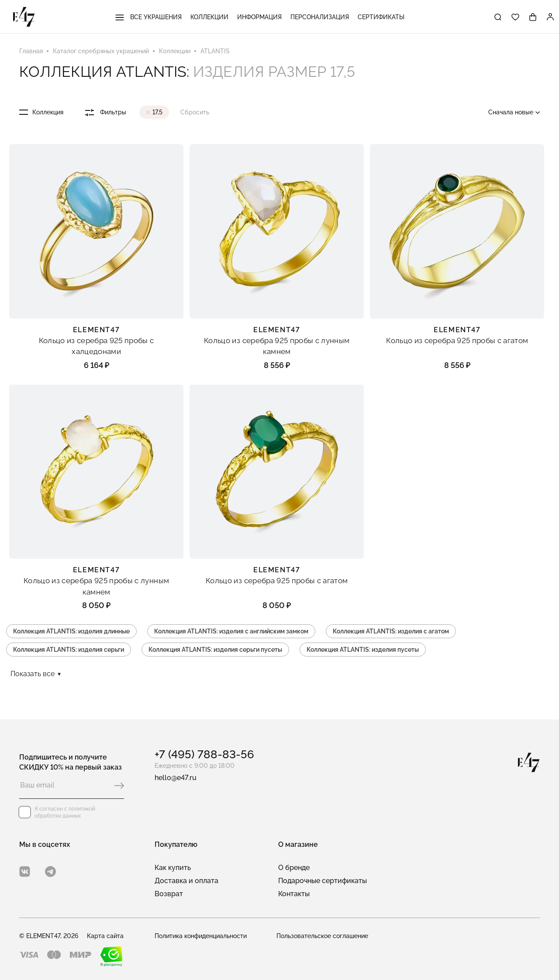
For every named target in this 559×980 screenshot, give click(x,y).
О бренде (294, 868)
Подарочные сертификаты (323, 881)
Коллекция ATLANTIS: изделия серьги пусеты (215, 650)
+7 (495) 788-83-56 (204, 754)
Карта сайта (105, 936)
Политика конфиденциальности (201, 936)
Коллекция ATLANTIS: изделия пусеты (363, 650)
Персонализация (320, 17)
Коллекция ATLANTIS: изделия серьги (69, 650)
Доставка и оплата (186, 881)
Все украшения (148, 17)
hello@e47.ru (176, 778)
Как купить (173, 868)
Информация (259, 17)
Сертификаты (381, 17)
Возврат (169, 894)
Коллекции (209, 17)
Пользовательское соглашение (322, 936)
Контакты (294, 894)
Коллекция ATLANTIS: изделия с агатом (391, 631)
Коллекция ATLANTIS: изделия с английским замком (231, 631)
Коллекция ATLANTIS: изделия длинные (71, 631)
